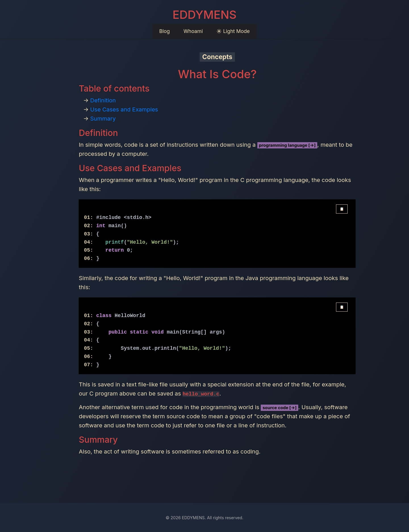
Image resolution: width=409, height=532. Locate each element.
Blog (165, 31)
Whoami (193, 31)
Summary (103, 119)
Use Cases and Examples (124, 109)
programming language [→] (287, 145)
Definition (103, 100)
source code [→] (279, 408)
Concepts (217, 57)
